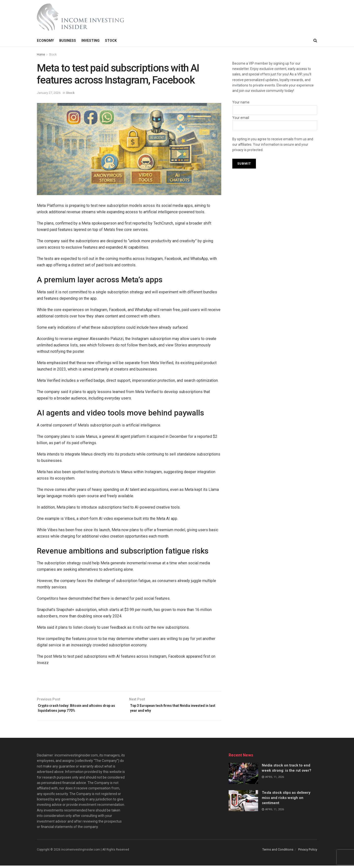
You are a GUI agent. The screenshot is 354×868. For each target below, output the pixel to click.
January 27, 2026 (49, 93)
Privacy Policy (308, 852)
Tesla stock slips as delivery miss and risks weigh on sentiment (286, 800)
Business (68, 41)
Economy (45, 41)
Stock (111, 41)
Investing (90, 41)
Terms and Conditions (278, 852)
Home (41, 55)
